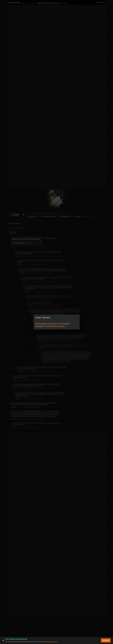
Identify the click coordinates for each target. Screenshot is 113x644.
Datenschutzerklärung (52, 642)
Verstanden (106, 640)
